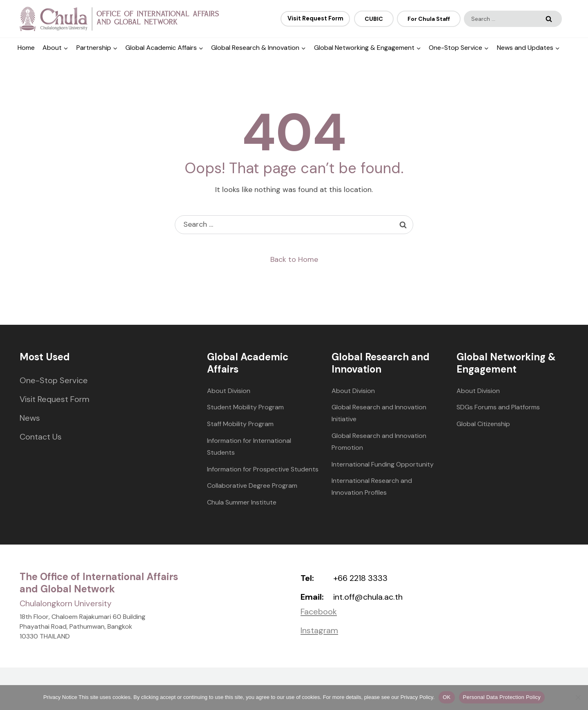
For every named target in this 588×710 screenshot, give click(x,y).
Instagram (319, 630)
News (30, 418)
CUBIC (374, 19)
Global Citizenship (483, 424)
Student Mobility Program (245, 407)
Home (26, 48)
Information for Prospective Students (263, 469)
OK (447, 697)
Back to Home (294, 259)
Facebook (319, 612)
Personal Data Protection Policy (502, 697)
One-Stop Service (54, 380)
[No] (578, 697)
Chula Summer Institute (242, 502)
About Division (229, 391)
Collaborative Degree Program (252, 486)
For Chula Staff (429, 19)
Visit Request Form (55, 399)
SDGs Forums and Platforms (498, 407)
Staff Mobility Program (240, 424)
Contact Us (41, 437)
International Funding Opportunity (383, 464)
